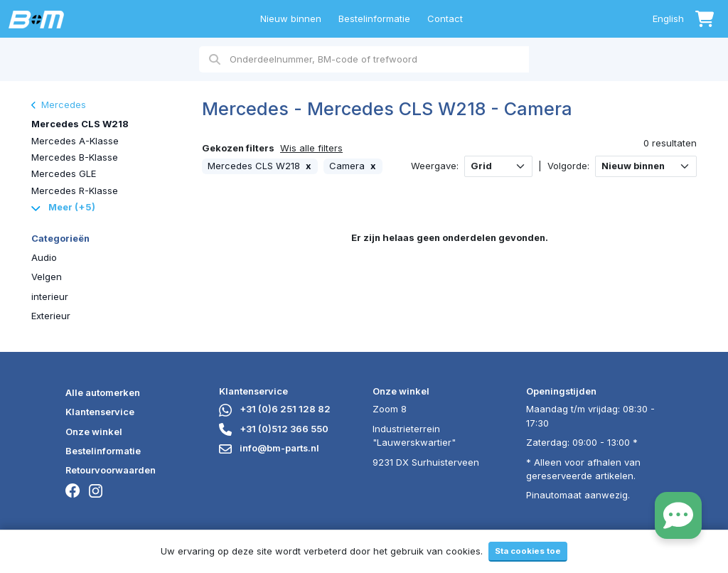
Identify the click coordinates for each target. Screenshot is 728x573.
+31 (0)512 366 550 (274, 429)
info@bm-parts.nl (269, 448)
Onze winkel (94, 432)
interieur (50, 296)
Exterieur (51, 316)
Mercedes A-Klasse (75, 141)
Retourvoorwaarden (111, 470)
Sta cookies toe (528, 551)
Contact (445, 18)
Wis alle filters (311, 148)
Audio (44, 257)
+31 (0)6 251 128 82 (275, 409)
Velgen (47, 277)
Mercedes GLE (64, 173)
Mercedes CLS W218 (80, 124)
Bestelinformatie (374, 18)
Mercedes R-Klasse (75, 191)
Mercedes (59, 105)
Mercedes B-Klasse (75, 157)
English (668, 18)
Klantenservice (100, 412)
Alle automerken (103, 392)
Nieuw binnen (291, 18)
